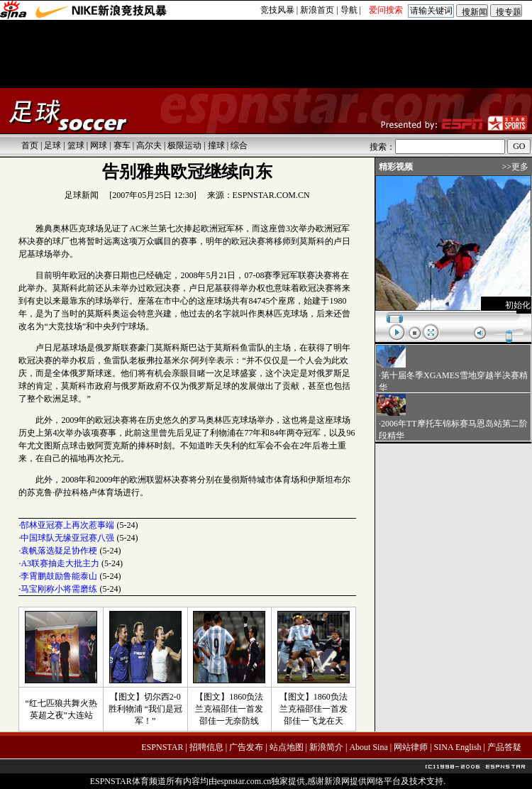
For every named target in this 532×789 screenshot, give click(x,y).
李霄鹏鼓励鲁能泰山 (59, 576)
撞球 (216, 145)
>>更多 (515, 167)
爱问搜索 (386, 10)
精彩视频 (396, 167)
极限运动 (184, 145)
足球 (52, 145)
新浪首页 (317, 10)
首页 (30, 145)
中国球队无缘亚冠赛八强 (67, 538)
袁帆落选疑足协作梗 (59, 551)
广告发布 (246, 747)
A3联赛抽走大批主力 (60, 563)
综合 (239, 145)
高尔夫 (149, 145)
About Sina (368, 747)
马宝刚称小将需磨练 (59, 589)
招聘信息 (206, 747)
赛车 (122, 145)
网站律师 (411, 747)
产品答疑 (504, 747)
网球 (99, 145)
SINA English (458, 747)
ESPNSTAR (162, 747)
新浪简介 (326, 747)
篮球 (76, 145)
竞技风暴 (277, 10)
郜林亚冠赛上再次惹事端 (67, 525)
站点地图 (287, 747)
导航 (349, 10)
